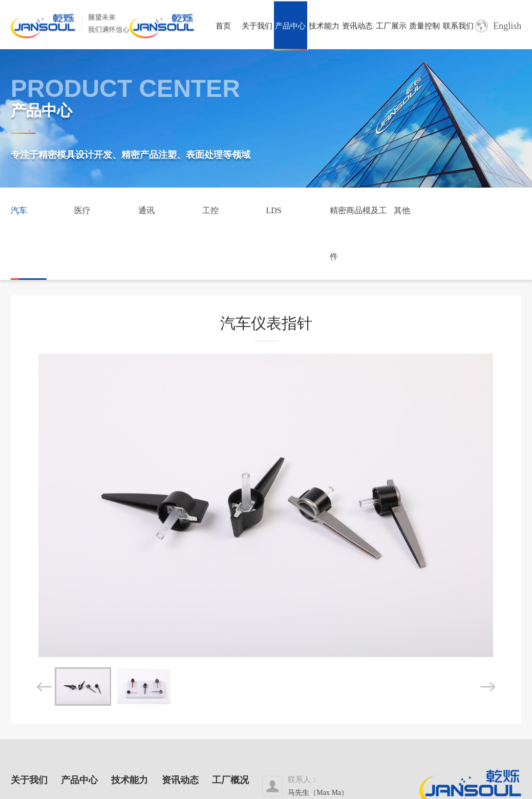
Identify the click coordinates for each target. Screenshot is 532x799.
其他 (402, 210)
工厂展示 (391, 28)
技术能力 (324, 28)
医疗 (82, 210)
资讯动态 (357, 28)
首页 (223, 28)
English (498, 28)
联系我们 (458, 28)
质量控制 (424, 28)
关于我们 (257, 28)
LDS (273, 210)
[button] (44, 687)
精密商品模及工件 (358, 233)
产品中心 (290, 28)
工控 (210, 210)
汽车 (19, 210)
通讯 (146, 210)
